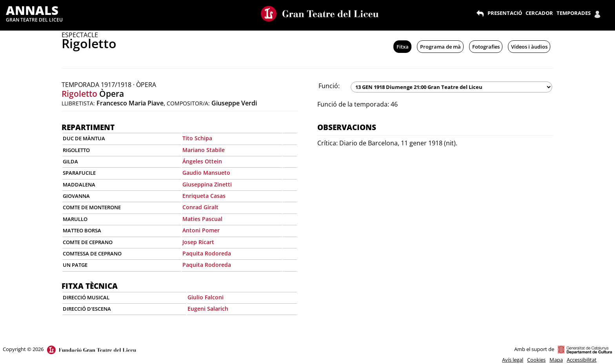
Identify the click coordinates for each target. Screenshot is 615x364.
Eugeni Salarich (208, 309)
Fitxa (403, 47)
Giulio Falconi (206, 297)
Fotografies (486, 47)
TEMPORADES (574, 13)
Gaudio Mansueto (206, 173)
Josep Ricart (198, 242)
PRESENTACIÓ (505, 13)
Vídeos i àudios (529, 47)
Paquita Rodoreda (207, 253)
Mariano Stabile (204, 150)
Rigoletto (79, 94)
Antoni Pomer (201, 230)
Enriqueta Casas (204, 196)
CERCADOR (539, 13)
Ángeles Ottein (202, 161)
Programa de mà (440, 47)
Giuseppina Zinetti (207, 184)
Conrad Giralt (200, 207)
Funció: (329, 86)
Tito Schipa (197, 138)
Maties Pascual (202, 219)
